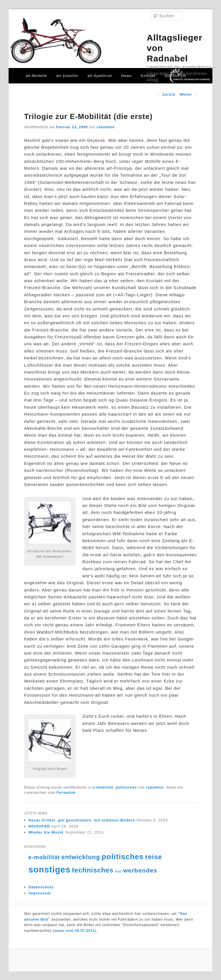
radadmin (106, 127)
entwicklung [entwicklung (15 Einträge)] (81, 857)
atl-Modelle (36, 76)
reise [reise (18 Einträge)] (154, 857)
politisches (126, 787)
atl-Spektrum (100, 76)
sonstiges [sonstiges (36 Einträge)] (49, 869)
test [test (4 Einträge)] (118, 871)
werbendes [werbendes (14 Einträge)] (140, 870)
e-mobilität (103, 787)
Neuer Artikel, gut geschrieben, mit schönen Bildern (82, 820)
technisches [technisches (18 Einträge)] (93, 870)
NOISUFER (175, 76)
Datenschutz (41, 887)
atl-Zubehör (67, 76)
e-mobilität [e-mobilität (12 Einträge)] (44, 857)
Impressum (40, 893)
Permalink (66, 793)
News (126, 76)
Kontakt (148, 76)
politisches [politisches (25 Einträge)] (123, 857)
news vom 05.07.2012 (75, 931)
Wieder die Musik (46, 832)
